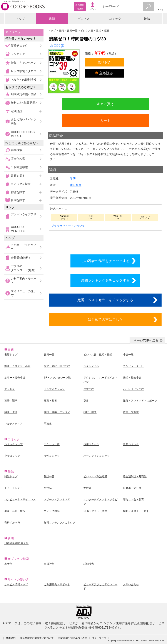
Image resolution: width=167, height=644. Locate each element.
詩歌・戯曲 (90, 412)
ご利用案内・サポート (24, 281)
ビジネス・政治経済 (95, 476)
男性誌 (48, 488)
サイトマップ (99, 638)
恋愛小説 (89, 389)
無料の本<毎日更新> (24, 103)
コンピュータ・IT (133, 366)
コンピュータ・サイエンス (20, 500)
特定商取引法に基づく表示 (73, 638)
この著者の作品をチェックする (105, 261)
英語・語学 (11, 401)
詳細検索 (17, 150)
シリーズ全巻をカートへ (105, 241)
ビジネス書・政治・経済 (98, 355)
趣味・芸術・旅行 (15, 511)
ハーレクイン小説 (134, 389)
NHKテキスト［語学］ (97, 511)
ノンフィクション (54, 389)
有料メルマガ (12, 523)
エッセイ (10, 389)
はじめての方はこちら (105, 319)
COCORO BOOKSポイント (23, 134)
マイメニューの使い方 (24, 293)
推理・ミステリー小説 (17, 366)
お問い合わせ (131, 584)
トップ (20, 19)
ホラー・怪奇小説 (15, 378)
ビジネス (83, 19)
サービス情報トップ (16, 584)
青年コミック (131, 444)
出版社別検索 (19, 167)
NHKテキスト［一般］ (136, 511)
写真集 (48, 424)
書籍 (52, 19)
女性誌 (87, 488)
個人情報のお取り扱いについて (37, 638)
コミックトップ (13, 444)
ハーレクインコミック (97, 456)
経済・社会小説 (132, 378)
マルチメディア (13, 424)
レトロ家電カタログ (24, 71)
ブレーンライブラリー (24, 216)
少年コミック (91, 444)
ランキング (18, 54)
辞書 (86, 401)
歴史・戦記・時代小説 (57, 366)
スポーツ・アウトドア (57, 500)
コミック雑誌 (52, 511)
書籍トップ (11, 355)
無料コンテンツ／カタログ (60, 523)
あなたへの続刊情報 (24, 80)
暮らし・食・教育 (134, 500)
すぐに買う (105, 104)
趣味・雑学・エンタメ (57, 412)
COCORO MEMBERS (18, 229)
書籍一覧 (49, 355)
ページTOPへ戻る (146, 340)
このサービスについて (24, 247)
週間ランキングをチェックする (105, 280)
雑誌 (147, 19)
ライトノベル (91, 366)
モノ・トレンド (13, 488)
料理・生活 (11, 412)
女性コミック (52, 456)
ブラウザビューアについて (68, 226)
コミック (115, 19)
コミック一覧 (52, 444)
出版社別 (49, 564)
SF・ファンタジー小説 (57, 378)
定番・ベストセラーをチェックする (105, 300)
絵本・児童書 (131, 412)
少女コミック (12, 456)
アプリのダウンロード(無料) (23, 268)
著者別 (8, 564)
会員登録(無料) (20, 258)
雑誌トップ (11, 476)
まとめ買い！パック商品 (24, 121)
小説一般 (128, 355)
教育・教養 (50, 401)
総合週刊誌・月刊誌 (135, 476)
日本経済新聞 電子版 (16, 543)
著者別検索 (18, 159)
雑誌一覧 (49, 476)
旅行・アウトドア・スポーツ (140, 401)
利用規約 (11, 638)
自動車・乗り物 (132, 488)
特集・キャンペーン (24, 63)
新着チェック (19, 46)
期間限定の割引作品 (24, 94)
